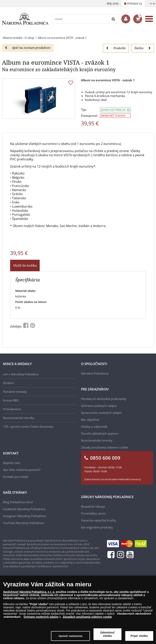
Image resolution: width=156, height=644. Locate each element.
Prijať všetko (139, 636)
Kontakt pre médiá (16, 477)
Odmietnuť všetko (107, 634)
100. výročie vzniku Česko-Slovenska (28, 426)
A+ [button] (154, 3)
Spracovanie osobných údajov (101, 413)
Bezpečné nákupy (93, 506)
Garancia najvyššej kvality (99, 520)
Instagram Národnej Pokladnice (24, 516)
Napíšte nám (12, 463)
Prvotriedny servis (93, 513)
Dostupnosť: (89, 116)
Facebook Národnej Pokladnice (24, 509)
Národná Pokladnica (95, 373)
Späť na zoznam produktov (28, 48)
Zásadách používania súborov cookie (87, 617)
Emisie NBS (11, 400)
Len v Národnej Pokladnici (21, 374)
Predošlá (116, 48)
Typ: (84, 110)
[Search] (114, 19)
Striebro (8, 383)
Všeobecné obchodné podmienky (104, 399)
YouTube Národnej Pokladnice (24, 523)
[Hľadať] (80, 19)
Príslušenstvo (12, 409)
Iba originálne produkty (97, 527)
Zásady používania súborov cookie (105, 447)
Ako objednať (90, 420)
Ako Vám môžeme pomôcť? (22, 470)
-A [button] (150, 3)
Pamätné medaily (15, 392)
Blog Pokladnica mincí (18, 502)
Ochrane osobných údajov (41, 617)
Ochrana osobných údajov (99, 406)
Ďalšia (143, 48)
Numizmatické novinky (19, 418)
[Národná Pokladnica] (25, 19)
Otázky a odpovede (94, 426)
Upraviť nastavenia (70, 636)
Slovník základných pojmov (100, 433)
